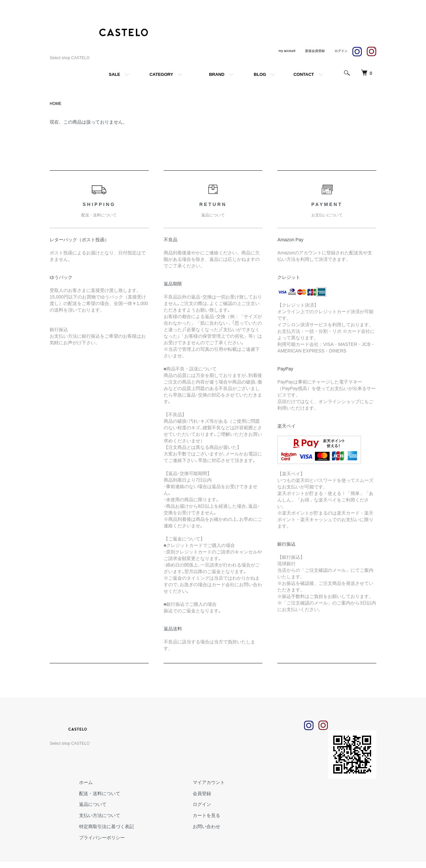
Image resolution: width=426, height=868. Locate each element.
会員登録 (202, 793)
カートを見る (206, 815)
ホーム (86, 782)
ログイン (202, 804)
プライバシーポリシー (102, 838)
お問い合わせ (206, 826)
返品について (93, 804)
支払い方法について (100, 815)
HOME (56, 104)
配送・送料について (100, 793)
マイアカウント (209, 782)
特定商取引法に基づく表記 (106, 826)
